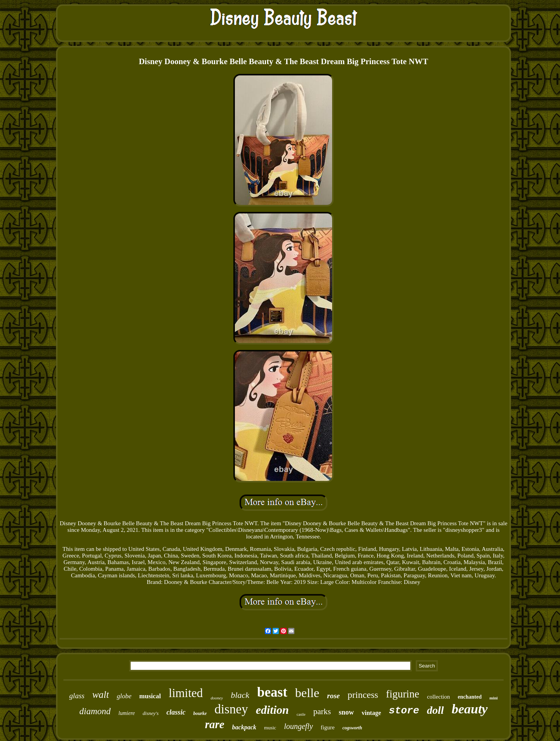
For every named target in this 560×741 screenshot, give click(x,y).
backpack (244, 727)
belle (307, 693)
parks (322, 711)
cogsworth (352, 728)
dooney (217, 698)
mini (493, 698)
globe (124, 696)
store (404, 711)
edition (272, 710)
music (270, 728)
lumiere (127, 713)
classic (176, 712)
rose (333, 696)
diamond (95, 711)
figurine (402, 694)
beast (272, 692)
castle (301, 714)
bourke (200, 713)
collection (438, 697)
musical (150, 696)
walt (101, 695)
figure (328, 727)
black (240, 695)
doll (436, 710)
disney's (151, 713)
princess (363, 695)
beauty (470, 709)
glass (77, 696)
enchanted (470, 697)
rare (215, 724)
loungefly (298, 726)
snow (346, 712)
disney (231, 709)
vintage (371, 713)
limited (186, 693)
